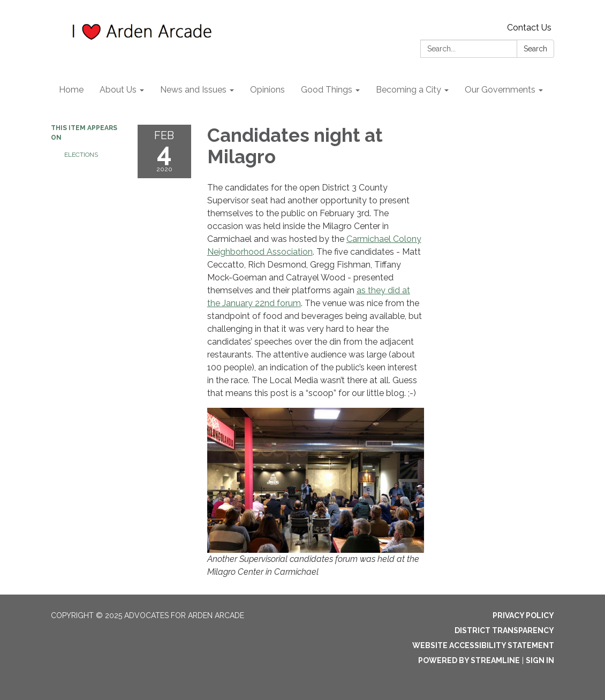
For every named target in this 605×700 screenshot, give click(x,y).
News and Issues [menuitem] (193, 90)
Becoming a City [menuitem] (409, 90)
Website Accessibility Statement (483, 645)
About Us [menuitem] (118, 90)
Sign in (540, 660)
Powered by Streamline (469, 660)
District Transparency (504, 630)
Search (535, 49)
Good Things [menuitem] (327, 90)
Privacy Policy (523, 615)
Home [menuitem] (71, 90)
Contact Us (529, 28)
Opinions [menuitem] (267, 90)
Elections (81, 155)
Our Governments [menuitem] (500, 90)
